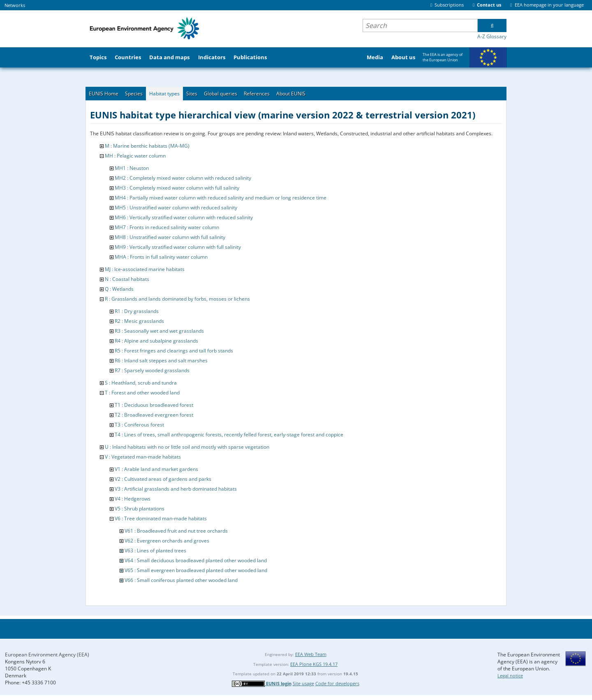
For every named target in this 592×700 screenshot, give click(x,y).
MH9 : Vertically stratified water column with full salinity (178, 247)
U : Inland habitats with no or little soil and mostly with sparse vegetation (187, 447)
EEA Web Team (311, 654)
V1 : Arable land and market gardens (156, 469)
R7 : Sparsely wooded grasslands (152, 370)
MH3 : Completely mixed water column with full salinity (177, 188)
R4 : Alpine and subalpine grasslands (156, 341)
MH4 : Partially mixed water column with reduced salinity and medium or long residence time (221, 198)
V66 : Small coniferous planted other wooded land (181, 580)
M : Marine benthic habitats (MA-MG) (147, 146)
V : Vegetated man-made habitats (143, 457)
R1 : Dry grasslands (137, 311)
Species (134, 94)
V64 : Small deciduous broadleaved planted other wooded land (196, 560)
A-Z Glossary (492, 36)
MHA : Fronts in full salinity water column (161, 257)
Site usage (303, 683)
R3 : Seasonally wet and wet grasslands (159, 331)
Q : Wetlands (119, 289)
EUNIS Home (104, 94)
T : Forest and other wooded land (142, 393)
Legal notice (510, 676)
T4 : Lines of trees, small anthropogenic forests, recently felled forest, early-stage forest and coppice (229, 435)
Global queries (221, 94)
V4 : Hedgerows (133, 499)
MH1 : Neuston (132, 168)
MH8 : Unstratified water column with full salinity (170, 237)
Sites (192, 94)
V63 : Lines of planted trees (155, 550)
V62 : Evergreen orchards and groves (167, 541)
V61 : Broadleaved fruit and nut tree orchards (176, 531)
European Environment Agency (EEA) (47, 655)
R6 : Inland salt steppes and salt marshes (161, 360)
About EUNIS (291, 94)
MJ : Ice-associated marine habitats (145, 269)
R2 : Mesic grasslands (139, 321)
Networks (15, 5)
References (257, 94)
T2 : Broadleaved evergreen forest (154, 415)
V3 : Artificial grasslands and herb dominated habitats (176, 489)
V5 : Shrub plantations (140, 509)
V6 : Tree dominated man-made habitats (161, 518)
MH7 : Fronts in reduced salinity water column (167, 227)
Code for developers (337, 683)
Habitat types (164, 94)
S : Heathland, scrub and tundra (141, 383)
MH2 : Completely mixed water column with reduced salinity (183, 178)
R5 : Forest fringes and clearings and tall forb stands (174, 351)
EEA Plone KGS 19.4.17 (314, 664)
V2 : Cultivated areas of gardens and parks (163, 479)
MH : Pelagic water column (135, 156)
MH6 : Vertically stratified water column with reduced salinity (184, 217)
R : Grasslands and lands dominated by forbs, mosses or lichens (177, 299)
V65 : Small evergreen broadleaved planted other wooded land (196, 570)
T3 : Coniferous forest (139, 425)
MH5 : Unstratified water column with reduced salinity (176, 207)
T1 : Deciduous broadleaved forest (154, 405)
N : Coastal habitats (127, 279)
